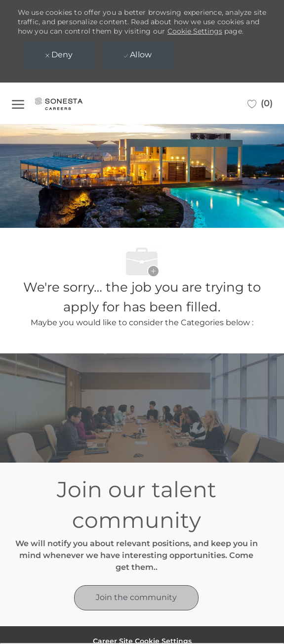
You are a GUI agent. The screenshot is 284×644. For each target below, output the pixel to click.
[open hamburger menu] (18, 103)
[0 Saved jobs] (260, 103)
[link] (136, 598)
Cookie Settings (195, 31)
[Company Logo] (69, 103)
